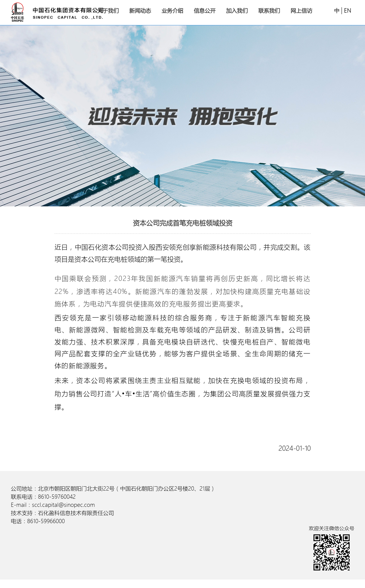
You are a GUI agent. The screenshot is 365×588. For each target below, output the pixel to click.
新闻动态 (140, 11)
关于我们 (108, 11)
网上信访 (301, 11)
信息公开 (205, 11)
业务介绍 (172, 11)
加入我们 (237, 11)
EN (348, 11)
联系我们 (269, 11)
